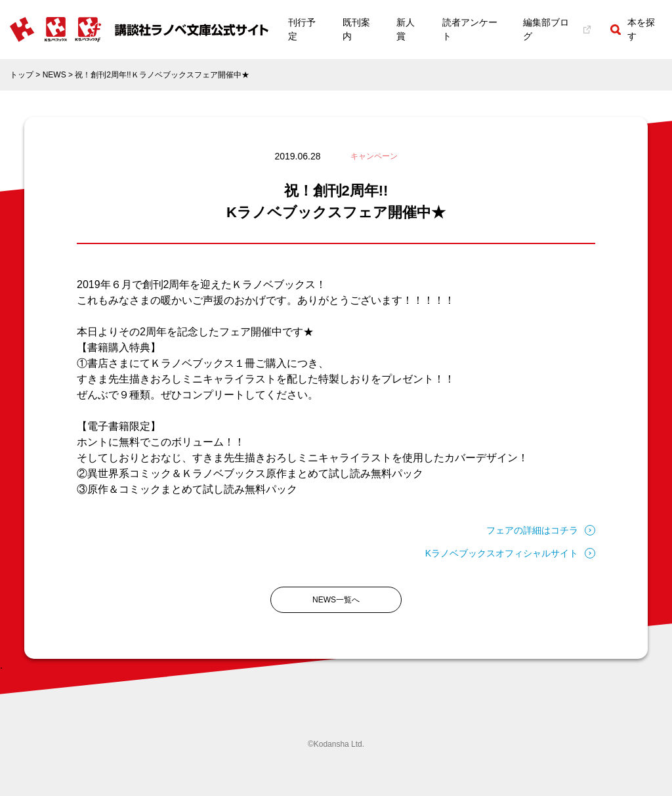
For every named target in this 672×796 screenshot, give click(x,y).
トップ (22, 75)
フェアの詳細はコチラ (541, 530)
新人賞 (406, 29)
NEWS (54, 75)
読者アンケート (470, 29)
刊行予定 (302, 29)
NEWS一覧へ (336, 600)
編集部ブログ (557, 29)
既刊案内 (356, 29)
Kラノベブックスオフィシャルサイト (510, 553)
